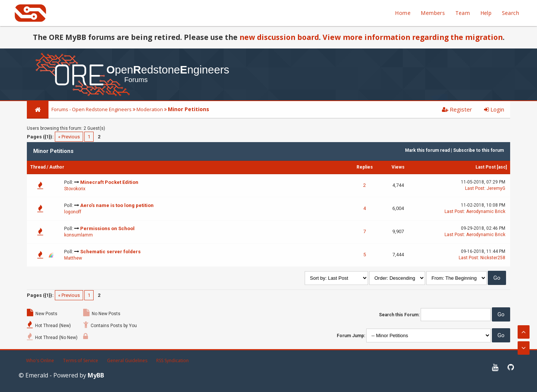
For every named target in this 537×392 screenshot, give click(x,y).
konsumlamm (78, 235)
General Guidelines (127, 360)
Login (494, 109)
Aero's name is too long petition (117, 205)
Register (457, 109)
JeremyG (496, 188)
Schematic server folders (110, 252)
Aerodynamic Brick (486, 211)
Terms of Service (81, 360)
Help (486, 13)
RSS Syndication (172, 360)
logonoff (73, 212)
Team (463, 13)
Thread (38, 167)
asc (502, 167)
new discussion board (279, 37)
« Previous (69, 137)
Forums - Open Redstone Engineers (92, 109)
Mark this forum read (427, 150)
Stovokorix (75, 189)
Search (511, 13)
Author (57, 167)
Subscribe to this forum (478, 150)
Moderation (150, 109)
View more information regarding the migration (413, 37)
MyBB (96, 375)
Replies (365, 167)
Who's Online (40, 360)
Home (403, 13)
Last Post (486, 167)
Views (398, 167)
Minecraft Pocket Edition (109, 182)
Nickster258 (493, 258)
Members (433, 13)
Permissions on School (107, 228)
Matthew (73, 258)
